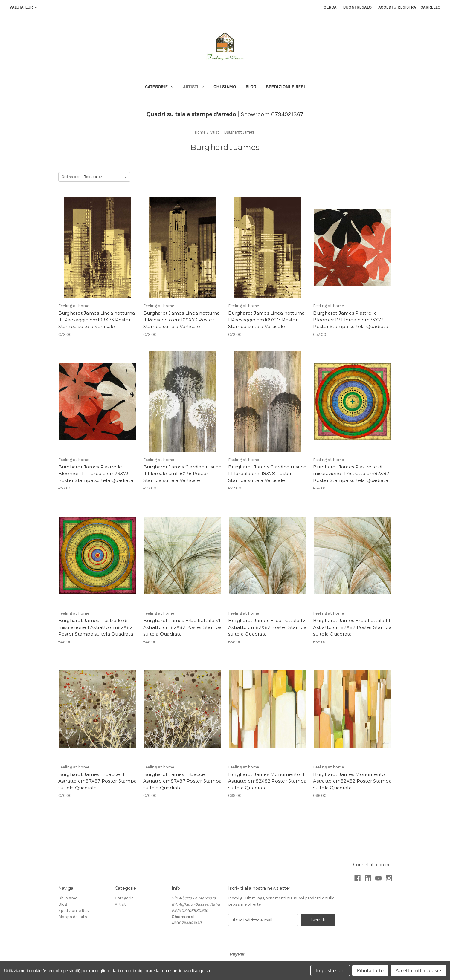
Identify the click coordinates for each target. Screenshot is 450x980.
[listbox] (106, 177)
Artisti (193, 87)
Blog (251, 87)
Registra (407, 7)
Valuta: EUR (23, 7)
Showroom (255, 114)
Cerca (330, 7)
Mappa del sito (73, 917)
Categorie (159, 87)
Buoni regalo (357, 7)
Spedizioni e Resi (285, 87)
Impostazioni (330, 970)
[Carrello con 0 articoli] (430, 7)
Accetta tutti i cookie (418, 970)
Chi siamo (225, 87)
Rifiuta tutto (370, 970)
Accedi (385, 7)
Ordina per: (71, 177)
